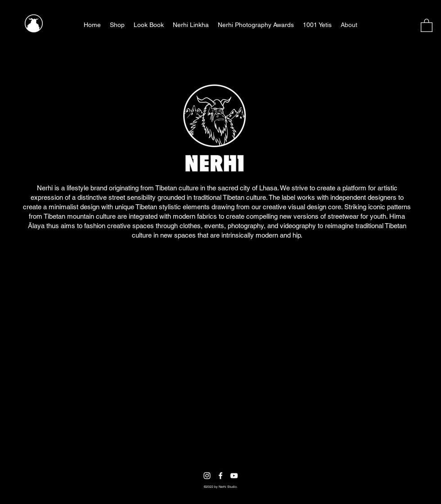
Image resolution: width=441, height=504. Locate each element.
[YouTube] (234, 476)
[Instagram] (207, 476)
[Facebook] (220, 476)
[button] (427, 25)
